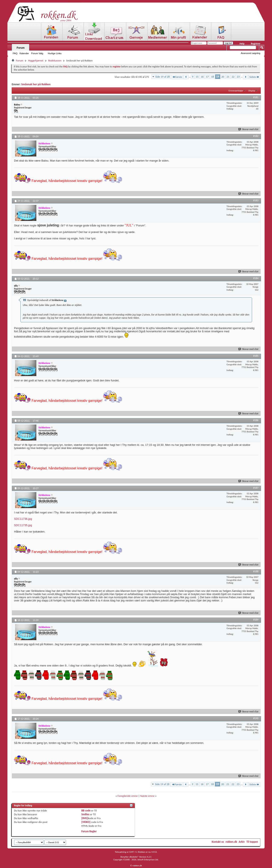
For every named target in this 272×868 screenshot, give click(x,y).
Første (177, 77)
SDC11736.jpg (23, 519)
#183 (256, 200)
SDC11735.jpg (23, 525)
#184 (256, 278)
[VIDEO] (86, 822)
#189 (256, 620)
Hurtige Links (55, 53)
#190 (256, 718)
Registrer (256, 44)
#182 (256, 136)
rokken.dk (231, 842)
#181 (256, 97)
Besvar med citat (249, 129)
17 (207, 77)
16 (202, 77)
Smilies (85, 814)
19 (218, 77)
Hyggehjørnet (36, 60)
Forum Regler (89, 831)
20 (223, 77)
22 (233, 77)
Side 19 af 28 (163, 77)
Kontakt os (218, 842)
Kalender (24, 53)
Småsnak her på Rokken (36, 84)
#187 (256, 488)
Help (242, 44)
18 (212, 77)
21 (228, 77)
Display (252, 91)
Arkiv (242, 842)
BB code (86, 810)
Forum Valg (37, 53)
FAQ (15, 53)
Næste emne (147, 796)
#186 (256, 420)
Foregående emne (128, 796)
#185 (256, 356)
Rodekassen (55, 60)
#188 (256, 571)
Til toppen (252, 842)
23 (238, 77)
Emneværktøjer (236, 91)
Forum (21, 48)
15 (197, 77)
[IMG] (85, 818)
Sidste (254, 77)
